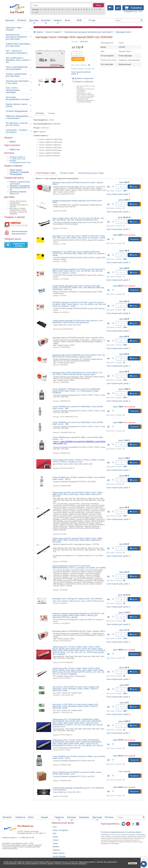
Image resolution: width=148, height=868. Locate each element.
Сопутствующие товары (46, 173)
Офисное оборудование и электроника (17, 117)
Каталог (10, 20)
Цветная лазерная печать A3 (18, 193)
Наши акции (16, 170)
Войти (13, 142)
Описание (40, 113)
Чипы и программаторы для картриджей (17, 68)
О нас (92, 20)
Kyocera (56, 850)
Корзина (84, 817)
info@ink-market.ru (10, 838)
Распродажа (16, 174)
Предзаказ (134, 239)
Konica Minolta (59, 857)
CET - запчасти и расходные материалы (16, 52)
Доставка (34, 22)
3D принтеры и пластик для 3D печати (17, 124)
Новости (58, 22)
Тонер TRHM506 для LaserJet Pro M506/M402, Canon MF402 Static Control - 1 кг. (79, 442)
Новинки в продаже (19, 172)
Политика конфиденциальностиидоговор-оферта (121, 832)
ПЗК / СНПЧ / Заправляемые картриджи (13, 90)
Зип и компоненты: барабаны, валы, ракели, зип (18, 60)
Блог (68, 20)
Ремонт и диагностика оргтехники (20, 183)
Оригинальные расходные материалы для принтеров (16, 37)
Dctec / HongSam (60, 830)
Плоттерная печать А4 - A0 (20, 189)
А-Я (36, 13)
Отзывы (52, 113)
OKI (54, 834)
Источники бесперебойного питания (17, 98)
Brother (56, 847)
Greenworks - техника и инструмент (17, 131)
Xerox (55, 843)
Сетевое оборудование (17, 111)
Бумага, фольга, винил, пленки (17, 105)
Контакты (46, 22)
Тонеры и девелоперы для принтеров (16, 75)
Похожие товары (67, 173)
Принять (133, 863)
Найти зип (15, 149)
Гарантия (59, 818)
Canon (56, 840)
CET (55, 827)
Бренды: (36, 9)
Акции (45, 817)
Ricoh (55, 837)
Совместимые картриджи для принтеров (18, 45)
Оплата (22, 20)
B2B (79, 20)
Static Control (59, 853)
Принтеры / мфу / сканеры (14, 29)
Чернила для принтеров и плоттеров (17, 82)
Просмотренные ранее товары (91, 173)
